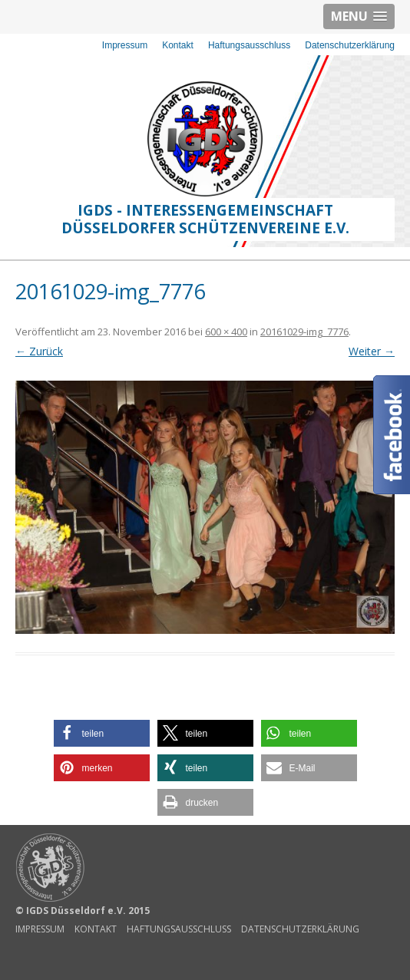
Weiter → (372, 351)
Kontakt (178, 45)
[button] (102, 733)
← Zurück (39, 351)
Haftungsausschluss (249, 45)
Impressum (125, 45)
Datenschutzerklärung (350, 45)
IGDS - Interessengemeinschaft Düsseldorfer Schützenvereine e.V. (205, 219)
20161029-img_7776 (304, 332)
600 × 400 (226, 332)
